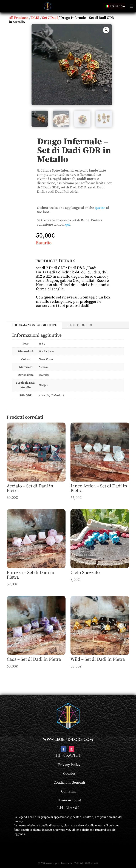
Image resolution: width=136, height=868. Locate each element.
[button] (106, 30)
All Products (19, 18)
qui (68, 224)
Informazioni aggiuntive (34, 325)
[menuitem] (114, 6)
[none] (114, 6)
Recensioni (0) (80, 325)
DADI (35, 18)
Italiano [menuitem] (116, 6)
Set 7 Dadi (50, 18)
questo (100, 208)
